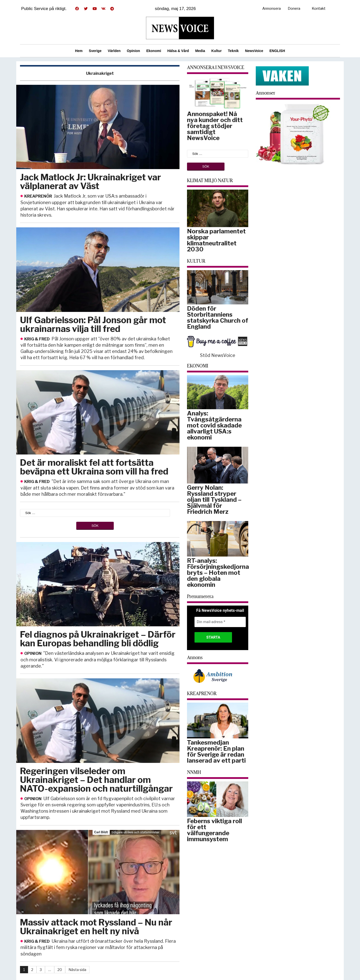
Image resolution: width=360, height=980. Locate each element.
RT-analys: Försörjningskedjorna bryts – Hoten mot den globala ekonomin (218, 573)
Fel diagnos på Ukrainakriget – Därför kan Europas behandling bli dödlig (98, 639)
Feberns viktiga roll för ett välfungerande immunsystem (214, 830)
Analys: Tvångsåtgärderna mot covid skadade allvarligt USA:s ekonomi (214, 425)
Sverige (95, 51)
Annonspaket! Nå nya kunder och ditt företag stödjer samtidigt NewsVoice (215, 126)
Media (200, 51)
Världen (114, 51)
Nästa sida (77, 970)
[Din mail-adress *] (220, 622)
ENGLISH (277, 51)
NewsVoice (254, 51)
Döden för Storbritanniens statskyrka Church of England (218, 318)
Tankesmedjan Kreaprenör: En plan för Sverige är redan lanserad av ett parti (216, 752)
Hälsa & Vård (178, 51)
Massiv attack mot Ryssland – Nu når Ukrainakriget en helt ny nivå (96, 927)
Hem (79, 51)
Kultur (216, 51)
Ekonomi (154, 51)
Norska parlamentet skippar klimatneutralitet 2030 (216, 240)
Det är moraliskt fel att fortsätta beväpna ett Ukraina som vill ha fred (94, 467)
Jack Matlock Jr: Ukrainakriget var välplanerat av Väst (90, 182)
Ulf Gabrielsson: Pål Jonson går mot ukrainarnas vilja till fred (93, 324)
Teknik (233, 51)
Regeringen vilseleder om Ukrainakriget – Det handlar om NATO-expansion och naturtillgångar (96, 780)
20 (60, 970)
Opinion (133, 51)
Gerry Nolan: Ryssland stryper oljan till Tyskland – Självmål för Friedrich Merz (214, 500)
